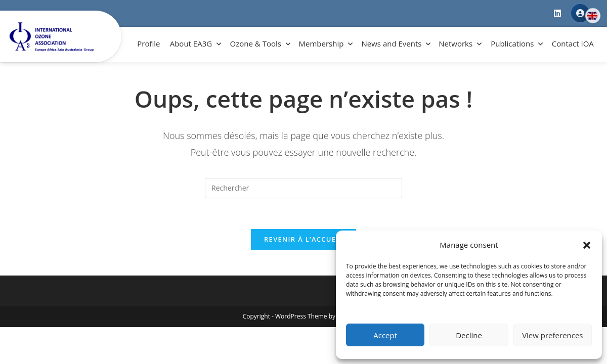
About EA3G (191, 43)
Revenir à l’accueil (303, 239)
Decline (469, 335)
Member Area (580, 13)
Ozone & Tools (256, 43)
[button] (587, 245)
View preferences (552, 335)
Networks (456, 43)
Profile (148, 43)
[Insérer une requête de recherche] (303, 188)
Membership (321, 43)
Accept (385, 335)
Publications (512, 43)
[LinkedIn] (557, 13)
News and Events (392, 43)
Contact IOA (573, 43)
